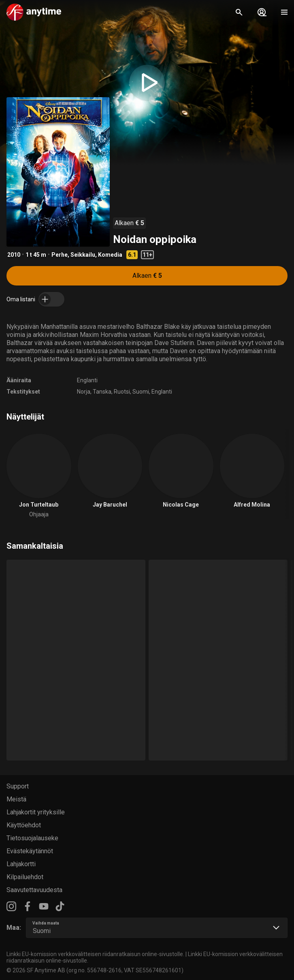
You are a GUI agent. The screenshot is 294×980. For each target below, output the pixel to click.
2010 (14, 255)
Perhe (60, 255)
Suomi (141, 392)
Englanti (87, 380)
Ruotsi (122, 392)
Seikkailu (83, 255)
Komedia (110, 255)
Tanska (102, 392)
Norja (84, 392)
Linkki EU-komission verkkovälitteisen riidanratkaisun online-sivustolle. (95, 954)
